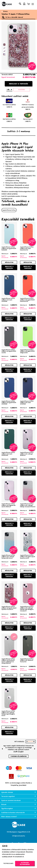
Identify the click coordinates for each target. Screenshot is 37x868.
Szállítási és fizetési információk (18, 812)
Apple (13, 14)
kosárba (22, 90)
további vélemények (19, 756)
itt (14, 857)
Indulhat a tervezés (18, 84)
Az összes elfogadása (25, 863)
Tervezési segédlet (18, 796)
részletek (9, 262)
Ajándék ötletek (18, 792)
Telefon (5, 14)
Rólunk (18, 804)
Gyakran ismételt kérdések (18, 800)
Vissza (4, 11)
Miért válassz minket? (18, 817)
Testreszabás (8, 863)
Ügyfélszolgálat (18, 808)
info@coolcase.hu (19, 836)
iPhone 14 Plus (24, 14)
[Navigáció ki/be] (33, 4)
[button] (20, 4)
